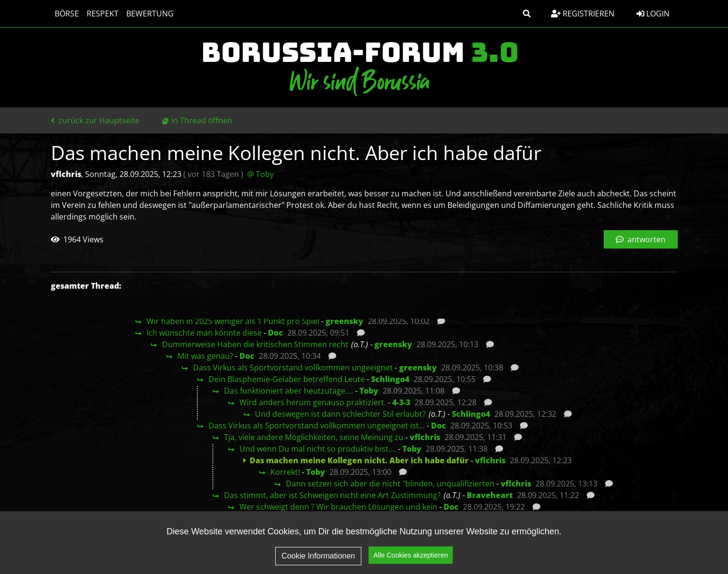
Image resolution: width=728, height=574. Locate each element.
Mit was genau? (205, 356)
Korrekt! (285, 472)
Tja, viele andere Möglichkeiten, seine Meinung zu (314, 437)
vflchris (425, 437)
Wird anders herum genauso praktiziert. (313, 402)
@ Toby (260, 174)
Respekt (103, 14)
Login (653, 14)
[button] (527, 14)
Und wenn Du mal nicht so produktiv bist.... (318, 449)
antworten (641, 239)
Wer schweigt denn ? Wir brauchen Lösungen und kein (338, 507)
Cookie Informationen (318, 556)
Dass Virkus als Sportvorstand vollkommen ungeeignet (293, 368)
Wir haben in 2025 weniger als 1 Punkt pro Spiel (233, 321)
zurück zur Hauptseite (95, 120)
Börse (67, 14)
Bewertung (150, 14)
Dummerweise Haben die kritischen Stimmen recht (255, 344)
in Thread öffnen (202, 120)
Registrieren (583, 14)
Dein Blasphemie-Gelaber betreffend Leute (287, 379)
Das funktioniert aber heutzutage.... (289, 391)
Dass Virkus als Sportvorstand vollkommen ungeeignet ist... (317, 426)
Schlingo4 (390, 379)
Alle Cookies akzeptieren (411, 555)
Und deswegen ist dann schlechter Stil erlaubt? (340, 414)
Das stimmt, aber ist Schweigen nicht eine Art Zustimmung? (332, 495)
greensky (344, 321)
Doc (275, 333)
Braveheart (490, 495)
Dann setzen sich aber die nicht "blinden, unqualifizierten (390, 484)
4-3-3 (401, 402)
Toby (369, 391)
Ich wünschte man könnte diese (204, 333)
